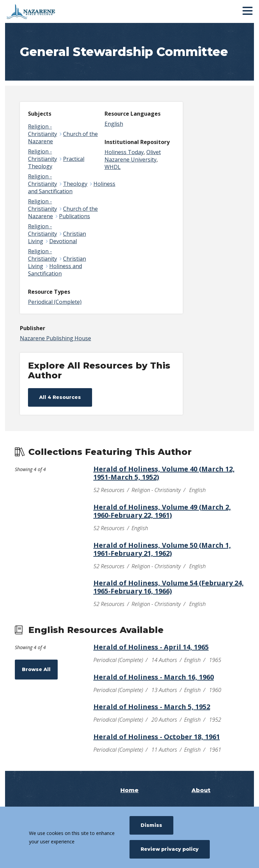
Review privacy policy (170, 849)
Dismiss (151, 825)
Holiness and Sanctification (72, 187)
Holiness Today (124, 152)
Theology (75, 184)
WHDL (113, 167)
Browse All (36, 669)
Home (129, 790)
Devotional (63, 241)
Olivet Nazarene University (133, 156)
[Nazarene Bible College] (56, 11)
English (114, 124)
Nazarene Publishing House (55, 338)
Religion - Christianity (42, 130)
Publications (75, 216)
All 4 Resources (60, 397)
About (201, 790)
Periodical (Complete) (55, 302)
